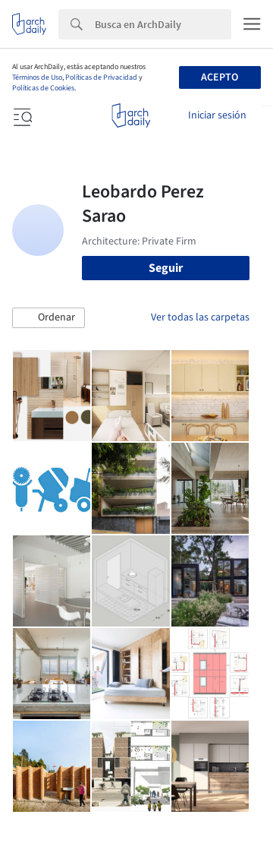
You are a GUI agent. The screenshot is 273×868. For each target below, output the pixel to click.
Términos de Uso (37, 77)
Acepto (220, 77)
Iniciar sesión (217, 115)
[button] (49, 318)
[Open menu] (21, 115)
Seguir (166, 268)
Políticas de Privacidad (101, 77)
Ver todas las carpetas (200, 317)
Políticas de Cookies (43, 88)
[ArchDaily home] (131, 115)
